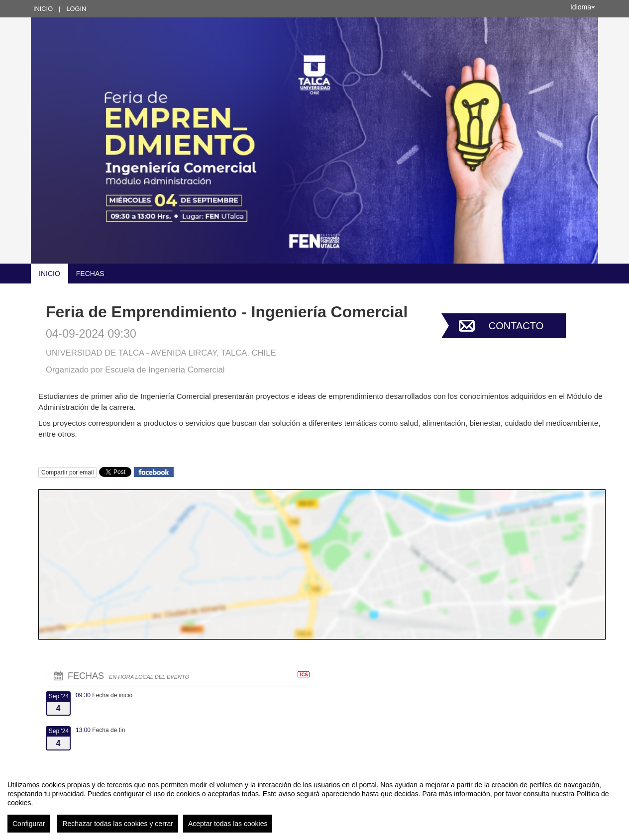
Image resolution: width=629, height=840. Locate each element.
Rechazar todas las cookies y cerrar (118, 824)
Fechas (90, 274)
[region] (314, 803)
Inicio (43, 9)
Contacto (516, 326)
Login (76, 9)
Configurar (29, 824)
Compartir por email (67, 472)
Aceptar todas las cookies (228, 824)
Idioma (583, 7)
